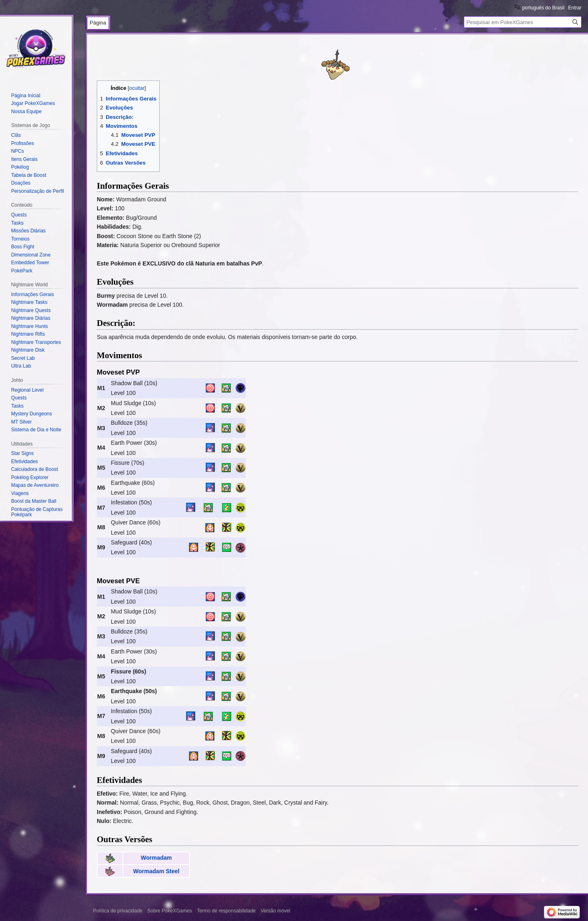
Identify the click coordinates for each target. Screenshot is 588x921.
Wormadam (156, 858)
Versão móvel (275, 911)
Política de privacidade (118, 911)
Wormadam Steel (156, 871)
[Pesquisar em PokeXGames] (523, 22)
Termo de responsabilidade (226, 911)
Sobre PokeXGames (170, 911)
